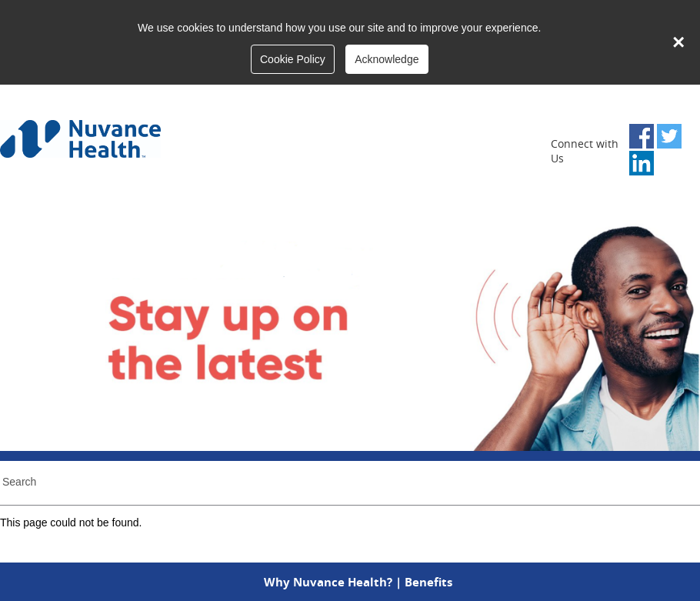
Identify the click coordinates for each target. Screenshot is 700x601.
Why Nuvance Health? (328, 582)
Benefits (428, 582)
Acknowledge (387, 59)
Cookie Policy (293, 59)
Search (19, 482)
